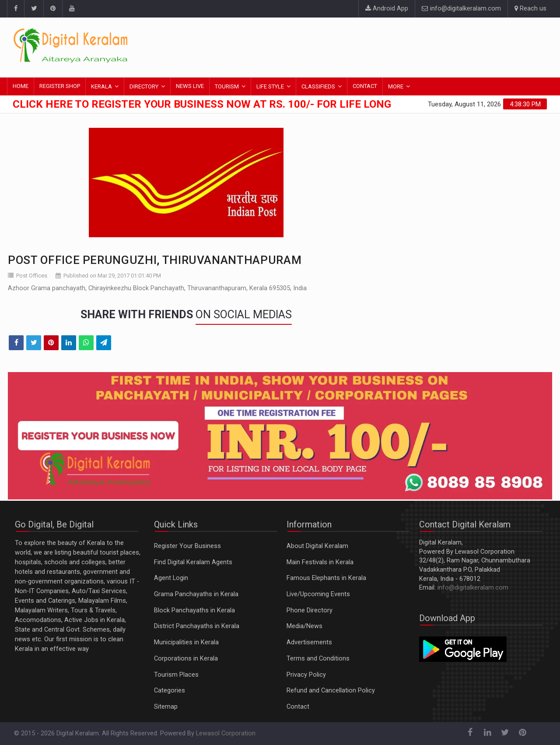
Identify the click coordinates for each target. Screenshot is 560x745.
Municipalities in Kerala (186, 642)
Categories (170, 691)
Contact (298, 707)
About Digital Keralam (317, 546)
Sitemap (166, 707)
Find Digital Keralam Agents (193, 562)
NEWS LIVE (190, 86)
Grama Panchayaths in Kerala (196, 594)
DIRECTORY (144, 86)
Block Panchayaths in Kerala (194, 610)
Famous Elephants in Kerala (326, 578)
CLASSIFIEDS (318, 86)
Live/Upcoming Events (318, 594)
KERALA (101, 86)
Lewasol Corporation (226, 733)
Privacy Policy (306, 675)
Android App (387, 9)
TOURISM (227, 86)
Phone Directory (310, 610)
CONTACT (365, 86)
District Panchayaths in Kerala (197, 626)
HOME (21, 86)
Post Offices (32, 276)
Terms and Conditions (318, 659)
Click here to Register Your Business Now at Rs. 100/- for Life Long (202, 104)
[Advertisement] (387, 46)
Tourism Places (176, 675)
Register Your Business (187, 546)
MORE (396, 86)
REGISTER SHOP (60, 86)
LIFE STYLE (270, 86)
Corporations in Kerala (186, 659)
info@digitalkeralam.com (461, 9)
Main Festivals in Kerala (320, 562)
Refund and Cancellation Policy (331, 691)
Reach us (530, 9)
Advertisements (309, 642)
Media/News (304, 626)
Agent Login (171, 578)
